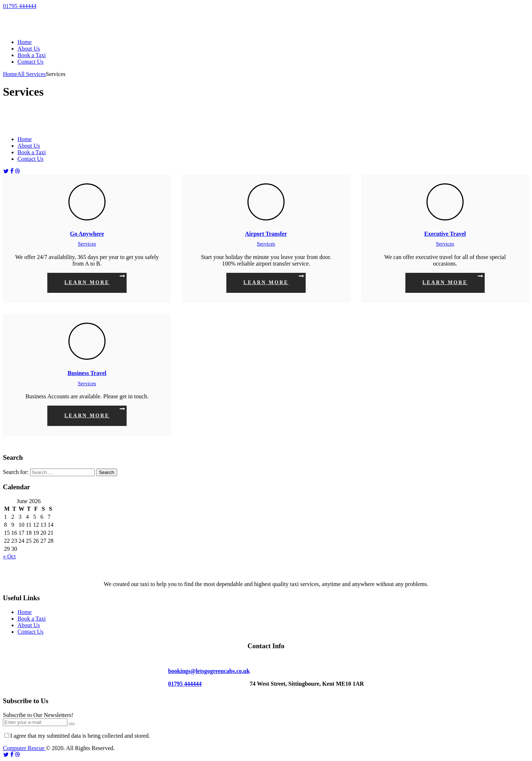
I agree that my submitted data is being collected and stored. (77, 736)
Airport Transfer (266, 234)
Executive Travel (445, 234)
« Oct (9, 556)
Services (87, 244)
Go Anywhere (87, 234)
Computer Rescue (24, 748)
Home (10, 74)
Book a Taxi (32, 619)
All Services (31, 74)
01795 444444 (20, 6)
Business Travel (87, 373)
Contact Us (31, 632)
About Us (29, 625)
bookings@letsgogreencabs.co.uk (209, 671)
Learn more (87, 282)
